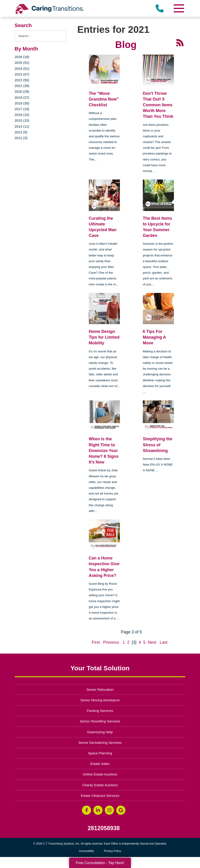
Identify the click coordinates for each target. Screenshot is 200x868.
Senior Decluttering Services (100, 743)
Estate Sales (100, 764)
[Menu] (178, 8)
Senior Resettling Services (100, 721)
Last (164, 642)
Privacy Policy (112, 851)
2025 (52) (22, 63)
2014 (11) (22, 126)
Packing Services (100, 711)
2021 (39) (22, 86)
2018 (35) (22, 103)
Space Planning (100, 753)
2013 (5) (21, 132)
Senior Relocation (100, 690)
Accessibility (86, 851)
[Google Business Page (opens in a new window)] (121, 810)
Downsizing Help (100, 732)
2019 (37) (22, 97)
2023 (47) (22, 74)
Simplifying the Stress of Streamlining (158, 445)
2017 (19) (22, 109)
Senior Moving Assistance (100, 700)
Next (152, 642)
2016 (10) (22, 115)
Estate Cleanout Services (100, 796)
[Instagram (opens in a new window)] (109, 810)
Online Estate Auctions (100, 774)
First (96, 642)
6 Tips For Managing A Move (154, 337)
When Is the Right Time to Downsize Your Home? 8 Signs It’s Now (104, 451)
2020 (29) (22, 91)
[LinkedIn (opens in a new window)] (98, 810)
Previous (111, 642)
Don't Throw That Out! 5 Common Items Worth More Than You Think (158, 105)
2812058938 (104, 828)
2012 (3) (21, 138)
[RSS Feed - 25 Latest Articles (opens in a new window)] (180, 42)
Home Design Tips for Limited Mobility (104, 337)
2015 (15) (22, 120)
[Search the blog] (40, 36)
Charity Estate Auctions (100, 785)
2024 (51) (22, 69)
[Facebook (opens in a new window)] (86, 810)
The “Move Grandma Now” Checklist (104, 99)
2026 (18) (22, 57)
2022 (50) (22, 80)
